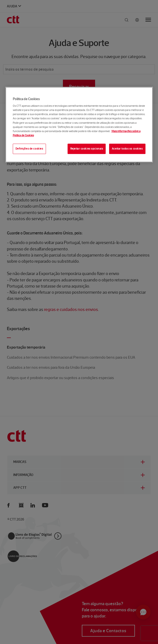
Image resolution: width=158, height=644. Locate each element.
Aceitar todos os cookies (127, 149)
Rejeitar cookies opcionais (87, 149)
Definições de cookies (29, 149)
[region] (79, 125)
